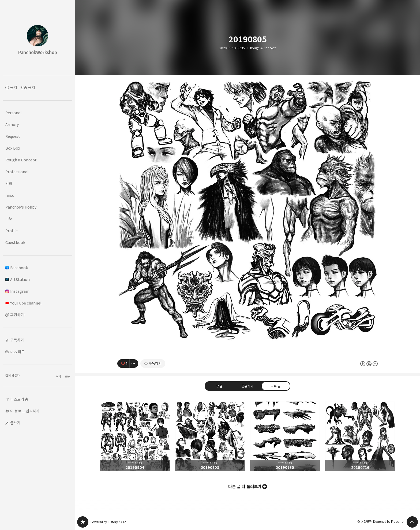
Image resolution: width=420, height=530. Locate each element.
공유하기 (247, 386)
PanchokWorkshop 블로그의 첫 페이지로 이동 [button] (37, 38)
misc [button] (10, 195)
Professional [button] (17, 172)
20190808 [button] (210, 436)
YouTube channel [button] (23, 303)
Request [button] (13, 136)
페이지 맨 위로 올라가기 (412, 522)
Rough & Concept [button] (21, 160)
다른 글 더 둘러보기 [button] (245, 487)
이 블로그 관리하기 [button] (25, 411)
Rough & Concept (263, 48)
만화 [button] (9, 184)
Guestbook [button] (15, 242)
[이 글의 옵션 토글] (134, 364)
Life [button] (9, 219)
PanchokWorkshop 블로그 (83, 522)
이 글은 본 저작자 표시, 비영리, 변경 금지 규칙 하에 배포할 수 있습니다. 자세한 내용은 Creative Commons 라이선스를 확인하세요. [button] (369, 364)
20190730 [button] (285, 436)
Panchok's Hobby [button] (21, 207)
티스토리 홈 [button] (19, 399)
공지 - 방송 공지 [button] (23, 88)
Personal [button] (13, 113)
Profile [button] (12, 231)
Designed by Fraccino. (389, 522)
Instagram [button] (17, 291)
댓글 (219, 386)
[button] (37, 340)
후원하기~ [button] (18, 315)
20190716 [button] (360, 436)
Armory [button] (12, 125)
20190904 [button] (135, 436)
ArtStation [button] (18, 279)
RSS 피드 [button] (17, 352)
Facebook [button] (17, 268)
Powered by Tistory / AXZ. (109, 522)
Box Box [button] (13, 148)
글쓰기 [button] (15, 423)
